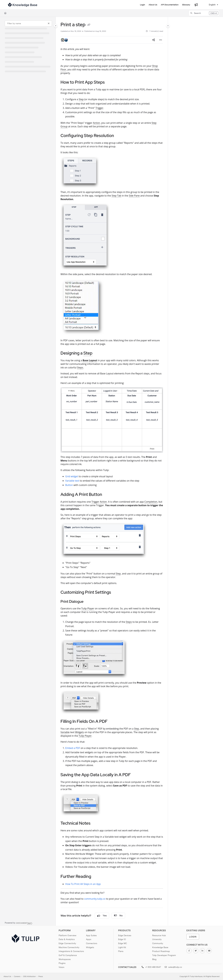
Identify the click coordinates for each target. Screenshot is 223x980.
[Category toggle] (56, 26)
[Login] (143, 5)
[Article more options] (161, 40)
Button (69, 485)
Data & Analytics (67, 939)
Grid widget (72, 476)
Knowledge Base (160, 947)
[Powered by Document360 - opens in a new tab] (19, 923)
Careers (17, 976)
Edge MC (123, 943)
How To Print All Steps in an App (83, 884)
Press (41, 976)
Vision (61, 967)
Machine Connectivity (69, 947)
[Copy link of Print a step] (89, 25)
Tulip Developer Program (164, 955)
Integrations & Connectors (71, 951)
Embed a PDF (73, 748)
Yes (102, 916)
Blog (154, 959)
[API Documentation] (170, 5)
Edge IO (122, 939)
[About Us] (153, 5)
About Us (7, 976)
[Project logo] (23, 5)
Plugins (62, 963)
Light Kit (122, 947)
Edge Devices (125, 935)
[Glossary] (186, 5)
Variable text (72, 481)
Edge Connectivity (67, 943)
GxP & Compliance (68, 955)
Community (158, 943)
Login (193, 937)
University (157, 939)
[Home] (5, 13)
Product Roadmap (161, 951)
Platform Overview (67, 935)
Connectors (92, 943)
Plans (121, 951)
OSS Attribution (29, 976)
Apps (89, 939)
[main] (112, 471)
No (118, 916)
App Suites (91, 935)
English (210, 5)
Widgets (90, 947)
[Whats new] (196, 5)
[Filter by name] (28, 23)
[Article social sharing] (154, 40)
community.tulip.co (95, 899)
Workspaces (65, 959)
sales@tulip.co (173, 967)
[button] (204, 13)
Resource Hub (159, 935)
